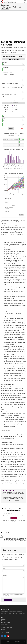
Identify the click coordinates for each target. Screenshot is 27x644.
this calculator (10, 492)
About (2, 617)
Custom (15, 112)
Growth (15, 105)
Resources (3, 621)
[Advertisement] (13, 25)
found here (21, 445)
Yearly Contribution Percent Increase (10, 83)
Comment (4, 575)
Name (4, 563)
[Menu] (25, 1)
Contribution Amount (7, 78)
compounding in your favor (10, 320)
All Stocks (5, 110)
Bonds (4, 118)
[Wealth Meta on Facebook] (2, 636)
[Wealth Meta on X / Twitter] (5, 636)
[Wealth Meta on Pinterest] (8, 636)
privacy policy (21, 516)
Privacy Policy (7, 633)
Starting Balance (6, 68)
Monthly (11, 75)
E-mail (4, 568)
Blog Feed (3, 631)
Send (8, 600)
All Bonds (15, 110)
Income (15, 107)
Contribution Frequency (7, 73)
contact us (17, 500)
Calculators (5, 5)
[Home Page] (8, 2)
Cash (3, 123)
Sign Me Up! (14, 518)
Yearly (4, 75)
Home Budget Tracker (5, 626)
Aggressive (5, 105)
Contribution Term (6, 90)
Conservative (6, 107)
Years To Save (5, 62)
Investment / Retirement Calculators (11, 8)
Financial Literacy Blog (6, 623)
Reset (22, 128)
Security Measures (5, 624)
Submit (11, 128)
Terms (2, 633)
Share (21, 215)
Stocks (4, 114)
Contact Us (3, 629)
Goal (3, 97)
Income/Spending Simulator (6, 628)
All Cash (5, 112)
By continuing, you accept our (10, 516)
